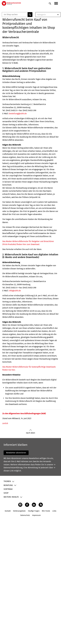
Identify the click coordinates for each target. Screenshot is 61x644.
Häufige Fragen (34, 511)
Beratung (8, 485)
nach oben (30, 432)
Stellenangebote (19, 511)
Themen (7, 481)
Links (54, 511)
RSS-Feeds (46, 511)
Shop (6, 493)
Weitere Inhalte (11, 497)
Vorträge (8, 489)
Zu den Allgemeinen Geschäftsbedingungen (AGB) (24, 413)
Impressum (36, 515)
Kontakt (8, 511)
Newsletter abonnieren (16, 453)
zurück (5, 423)
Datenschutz (25, 515)
